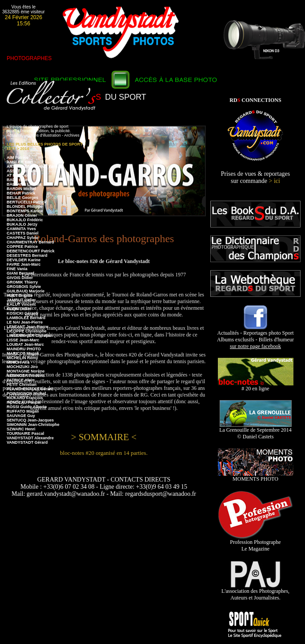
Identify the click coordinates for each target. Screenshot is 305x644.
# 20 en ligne (256, 386)
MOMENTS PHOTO (256, 476)
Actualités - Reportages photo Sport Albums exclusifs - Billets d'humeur (255, 337)
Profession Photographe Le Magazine (255, 543)
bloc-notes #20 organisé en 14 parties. (104, 453)
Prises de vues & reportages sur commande (256, 177)
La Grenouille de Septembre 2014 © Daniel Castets (255, 431)
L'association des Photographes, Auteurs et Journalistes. (255, 592)
